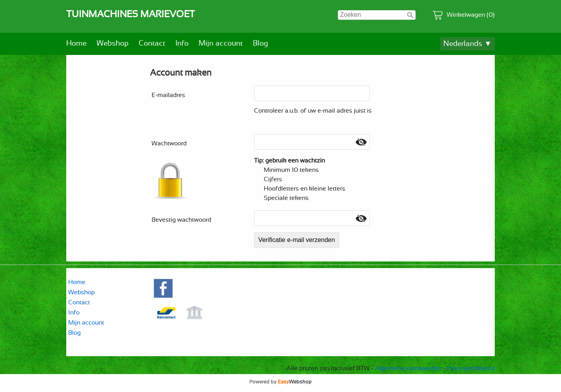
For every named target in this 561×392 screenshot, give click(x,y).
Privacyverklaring (471, 368)
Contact (152, 43)
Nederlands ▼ (467, 44)
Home (76, 43)
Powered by (280, 382)
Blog (260, 43)
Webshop (113, 43)
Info (182, 43)
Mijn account (221, 43)
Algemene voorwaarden (408, 368)
